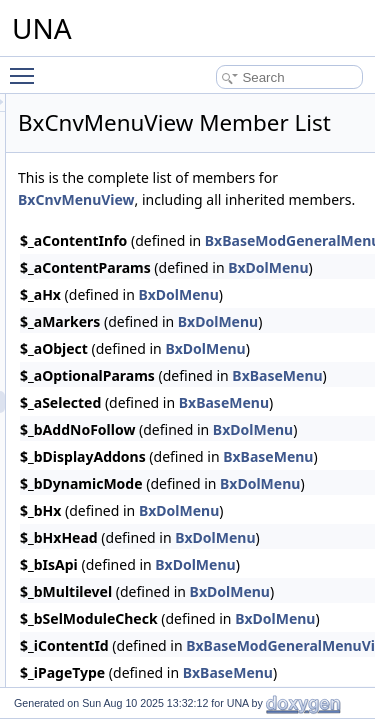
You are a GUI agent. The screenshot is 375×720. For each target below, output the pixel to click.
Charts (88, 116)
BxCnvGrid (116, 358)
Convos (91, 182)
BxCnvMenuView (278, 227)
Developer (98, 644)
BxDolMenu (291, 344)
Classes (92, 138)
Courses (93, 556)
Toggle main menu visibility (27, 67)
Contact (91, 160)
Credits (90, 578)
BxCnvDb (112, 270)
